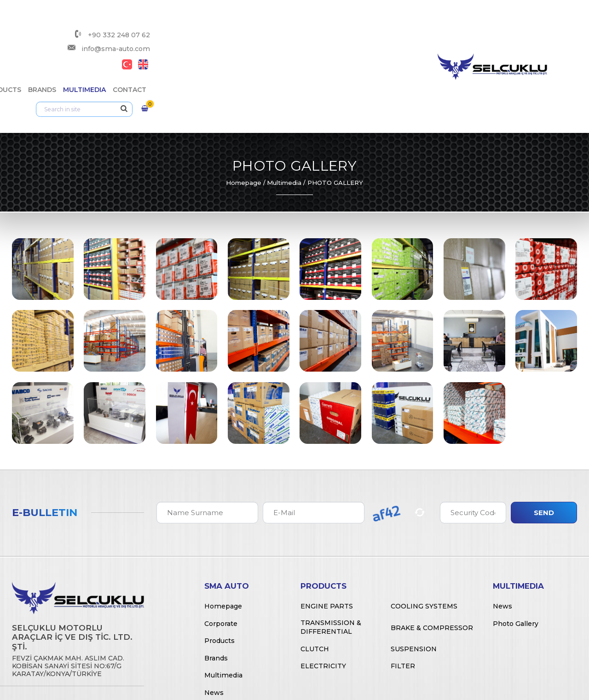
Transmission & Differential (331, 545)
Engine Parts (327, 524)
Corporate (267, 39)
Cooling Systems (424, 524)
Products (314, 39)
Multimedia (396, 39)
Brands (354, 39)
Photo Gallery (516, 541)
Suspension (414, 567)
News (214, 610)
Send (544, 430)
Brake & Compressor (432, 545)
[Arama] (517, 39)
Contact (442, 39)
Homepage (244, 101)
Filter (403, 584)
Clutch (315, 567)
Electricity (323, 584)
